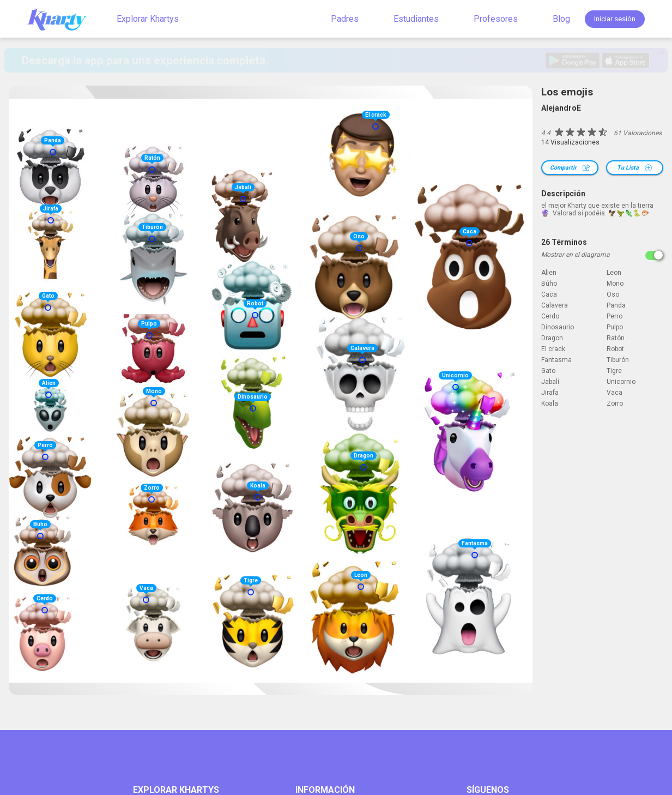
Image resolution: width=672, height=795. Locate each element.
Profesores (496, 19)
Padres (345, 19)
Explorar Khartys (148, 19)
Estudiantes (416, 19)
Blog (561, 19)
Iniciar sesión (615, 19)
